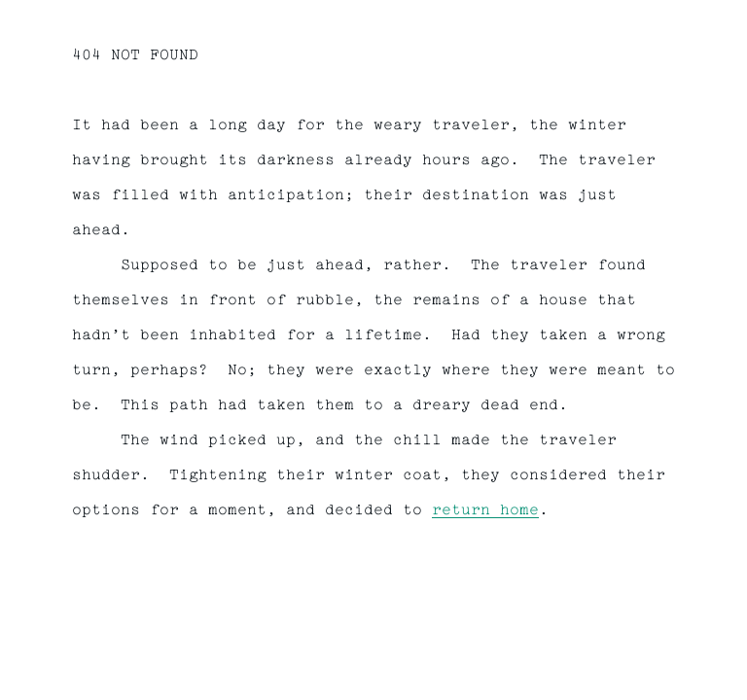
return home (485, 511)
